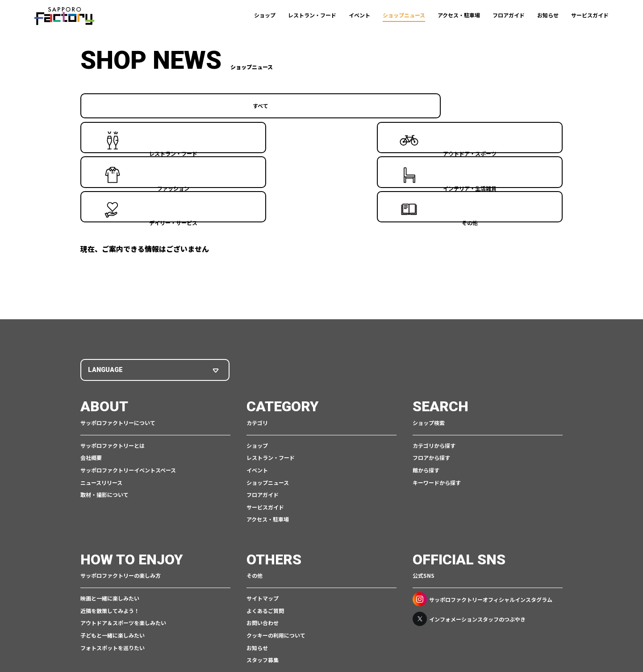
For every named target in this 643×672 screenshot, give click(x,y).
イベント (359, 15)
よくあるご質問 (265, 523)
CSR (301, 639)
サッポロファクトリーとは (113, 357)
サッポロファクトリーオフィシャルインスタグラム (482, 511)
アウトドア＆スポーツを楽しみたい (123, 535)
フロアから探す (431, 369)
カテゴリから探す (434, 357)
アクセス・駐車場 (459, 15)
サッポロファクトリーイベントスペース (128, 382)
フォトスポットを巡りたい (113, 560)
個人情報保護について (261, 639)
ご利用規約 (212, 639)
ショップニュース (404, 15)
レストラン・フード (312, 15)
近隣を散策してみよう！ (110, 523)
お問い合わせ (263, 535)
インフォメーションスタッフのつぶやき (469, 531)
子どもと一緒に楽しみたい (113, 547)
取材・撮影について (104, 407)
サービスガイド (590, 15)
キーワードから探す (437, 394)
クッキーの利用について (276, 547)
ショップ (265, 15)
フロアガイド (509, 15)
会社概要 (91, 369)
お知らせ (548, 15)
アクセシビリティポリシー (344, 639)
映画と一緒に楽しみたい (110, 510)
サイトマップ (263, 510)
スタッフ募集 (263, 572)
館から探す (426, 382)
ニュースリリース (101, 394)
